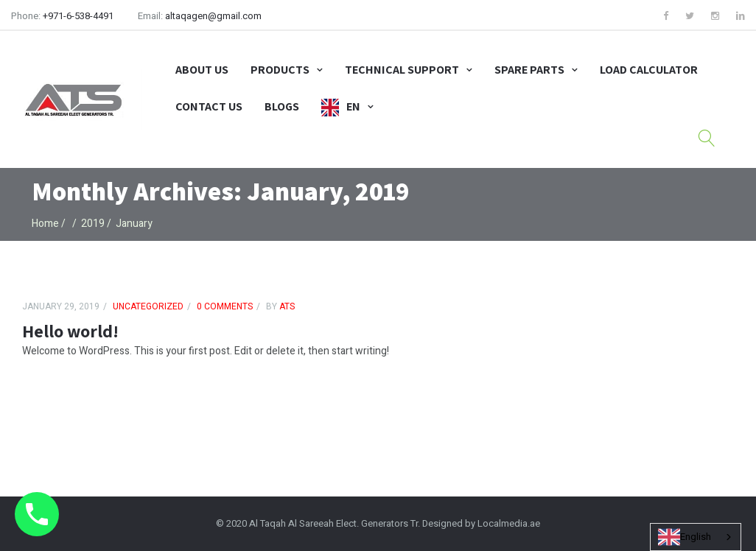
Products (280, 70)
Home (45, 224)
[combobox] (696, 537)
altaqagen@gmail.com (213, 16)
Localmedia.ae (509, 523)
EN (353, 106)
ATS (286, 306)
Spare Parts (529, 70)
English (685, 537)
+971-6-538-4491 (78, 16)
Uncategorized (148, 306)
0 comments (225, 306)
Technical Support (402, 70)
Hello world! (70, 331)
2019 (93, 224)
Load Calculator (649, 70)
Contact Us (209, 106)
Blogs (282, 106)
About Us (202, 70)
